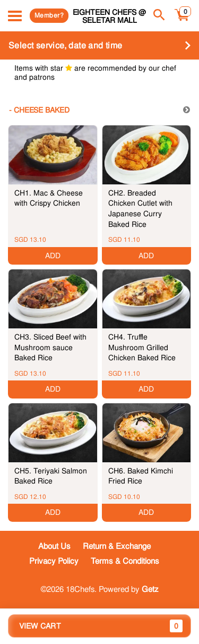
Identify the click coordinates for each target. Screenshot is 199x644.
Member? (49, 15)
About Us (54, 546)
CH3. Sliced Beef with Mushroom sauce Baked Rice (50, 347)
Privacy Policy (54, 561)
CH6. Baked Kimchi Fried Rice (141, 476)
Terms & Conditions (125, 561)
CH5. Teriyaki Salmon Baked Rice (51, 476)
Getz (150, 589)
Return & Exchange (117, 546)
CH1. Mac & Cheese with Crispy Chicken (49, 198)
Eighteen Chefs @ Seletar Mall (109, 16)
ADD (53, 256)
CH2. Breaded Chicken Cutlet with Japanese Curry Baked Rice (140, 209)
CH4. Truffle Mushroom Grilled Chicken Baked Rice (142, 347)
